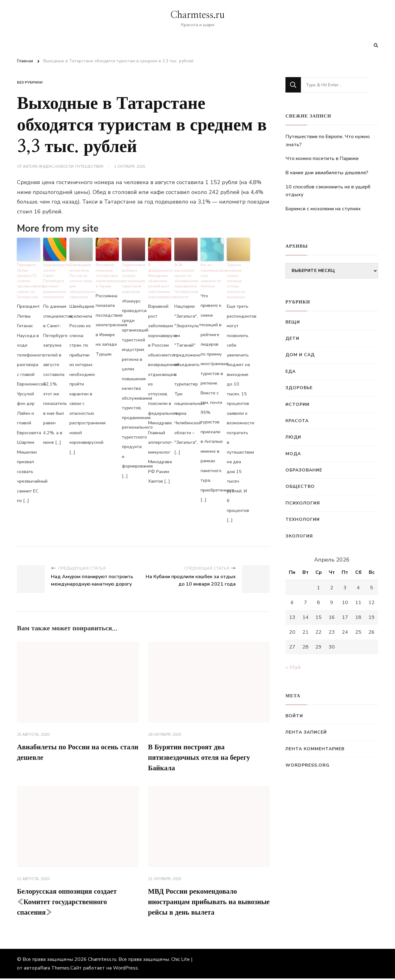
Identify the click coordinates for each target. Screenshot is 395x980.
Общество (300, 486)
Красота (297, 421)
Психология (303, 503)
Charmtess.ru (197, 15)
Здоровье (299, 388)
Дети (292, 338)
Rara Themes (55, 970)
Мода (293, 454)
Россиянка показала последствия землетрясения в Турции (107, 275)
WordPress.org (308, 765)
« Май (293, 667)
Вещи (293, 322)
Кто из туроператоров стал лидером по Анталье (212, 272)
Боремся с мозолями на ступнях (323, 209)
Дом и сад (300, 355)
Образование (304, 470)
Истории (297, 404)
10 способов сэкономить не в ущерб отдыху (328, 191)
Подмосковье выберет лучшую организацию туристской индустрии (133, 277)
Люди (293, 437)
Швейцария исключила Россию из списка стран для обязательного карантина (81, 280)
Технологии (303, 519)
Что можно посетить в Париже (322, 159)
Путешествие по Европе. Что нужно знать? (328, 141)
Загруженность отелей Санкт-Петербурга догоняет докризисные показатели (55, 280)
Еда (291, 371)
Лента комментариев (315, 749)
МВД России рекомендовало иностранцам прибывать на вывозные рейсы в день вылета (202, 903)
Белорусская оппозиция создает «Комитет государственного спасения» (70, 903)
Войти (294, 716)
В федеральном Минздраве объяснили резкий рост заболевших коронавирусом (160, 280)
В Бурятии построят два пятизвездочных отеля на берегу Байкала (203, 757)
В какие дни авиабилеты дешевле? (327, 173)
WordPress (125, 970)
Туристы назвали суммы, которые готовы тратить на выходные (236, 280)
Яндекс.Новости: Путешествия (71, 167)
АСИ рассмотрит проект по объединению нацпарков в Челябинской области (186, 280)
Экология (299, 536)
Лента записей (306, 732)
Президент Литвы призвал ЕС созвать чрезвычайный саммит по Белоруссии (29, 280)
